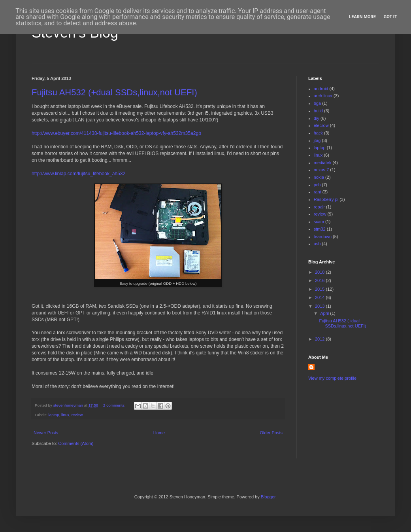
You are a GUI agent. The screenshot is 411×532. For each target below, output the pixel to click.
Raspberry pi (326, 199)
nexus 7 (321, 170)
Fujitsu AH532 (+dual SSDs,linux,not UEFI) (114, 92)
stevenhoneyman (69, 405)
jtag (317, 140)
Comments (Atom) (76, 443)
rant (318, 192)
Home (159, 433)
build (318, 111)
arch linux (323, 96)
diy (317, 118)
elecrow (321, 125)
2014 (321, 297)
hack (318, 133)
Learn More (362, 17)
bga (317, 103)
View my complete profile (332, 378)
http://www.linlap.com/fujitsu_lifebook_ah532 (78, 174)
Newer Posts (46, 433)
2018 (321, 272)
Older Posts (271, 433)
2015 (321, 289)
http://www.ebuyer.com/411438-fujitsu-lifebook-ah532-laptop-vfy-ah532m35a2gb (116, 133)
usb (317, 244)
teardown (323, 237)
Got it (390, 17)
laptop (54, 415)
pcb (317, 185)
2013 (321, 306)
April (325, 313)
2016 (321, 280)
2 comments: (115, 405)
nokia (319, 177)
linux (65, 415)
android (321, 89)
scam (319, 222)
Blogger (268, 497)
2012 (321, 339)
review (77, 415)
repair (319, 207)
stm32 (320, 229)
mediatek (323, 163)
